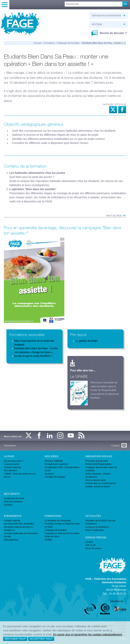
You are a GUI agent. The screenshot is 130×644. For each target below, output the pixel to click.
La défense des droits (14, 498)
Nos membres (11, 470)
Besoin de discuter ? (113, 33)
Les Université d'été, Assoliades (19, 524)
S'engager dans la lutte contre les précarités (101, 469)
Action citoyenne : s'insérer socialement (98, 475)
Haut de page (116, 216)
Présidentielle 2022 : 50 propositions (62, 467)
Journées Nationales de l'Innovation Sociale (21, 535)
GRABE (48, 540)
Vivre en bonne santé (96, 480)
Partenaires (10, 446)
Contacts (8, 505)
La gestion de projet (86, 341)
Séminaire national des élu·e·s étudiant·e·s (18, 529)
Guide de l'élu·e (52, 536)
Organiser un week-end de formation (62, 533)
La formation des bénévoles (58, 520)
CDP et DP (91, 545)
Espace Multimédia (94, 530)
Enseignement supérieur (56, 464)
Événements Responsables (98, 464)
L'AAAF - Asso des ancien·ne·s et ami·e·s (20, 475)
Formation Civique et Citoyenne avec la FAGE (62, 525)
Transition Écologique (55, 477)
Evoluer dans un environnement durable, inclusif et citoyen (100, 485)
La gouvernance (12, 464)
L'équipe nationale (13, 467)
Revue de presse (93, 548)
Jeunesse (49, 474)
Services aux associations (109, 16)
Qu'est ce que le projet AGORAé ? (34, 356)
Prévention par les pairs (97, 461)
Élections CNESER (54, 461)
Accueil (38, 43)
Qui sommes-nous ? (13, 461)
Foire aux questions (13, 501)
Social (48, 470)
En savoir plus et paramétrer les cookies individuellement (88, 634)
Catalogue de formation (68, 43)
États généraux (11, 540)
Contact (89, 542)
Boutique (109, 24)
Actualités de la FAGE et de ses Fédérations (100, 522)
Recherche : (0, 2)
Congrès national (12, 520)
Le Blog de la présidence (97, 527)
